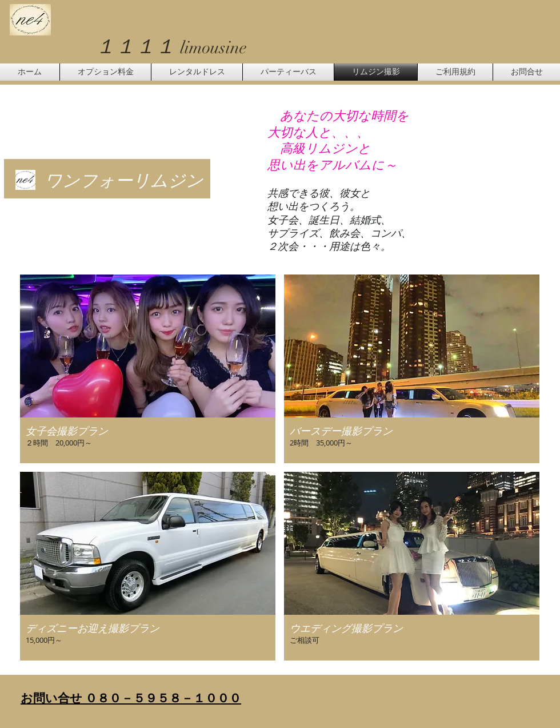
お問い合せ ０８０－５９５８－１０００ (131, 698)
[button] (148, 369)
